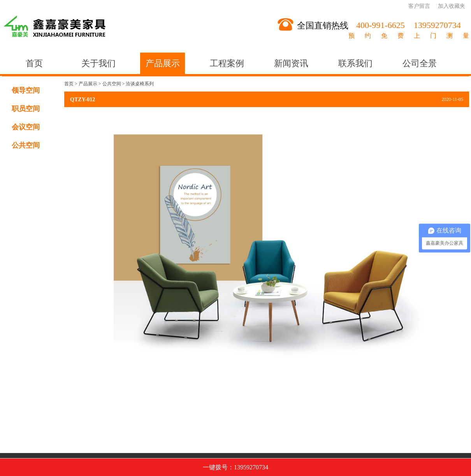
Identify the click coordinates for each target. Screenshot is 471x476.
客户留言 (419, 6)
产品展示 (163, 63)
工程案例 (227, 63)
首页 (34, 63)
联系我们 (355, 63)
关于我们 (98, 63)
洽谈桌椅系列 (140, 84)
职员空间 (26, 109)
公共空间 (26, 145)
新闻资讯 (291, 63)
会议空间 (26, 127)
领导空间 (26, 90)
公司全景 (420, 63)
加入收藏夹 (452, 6)
